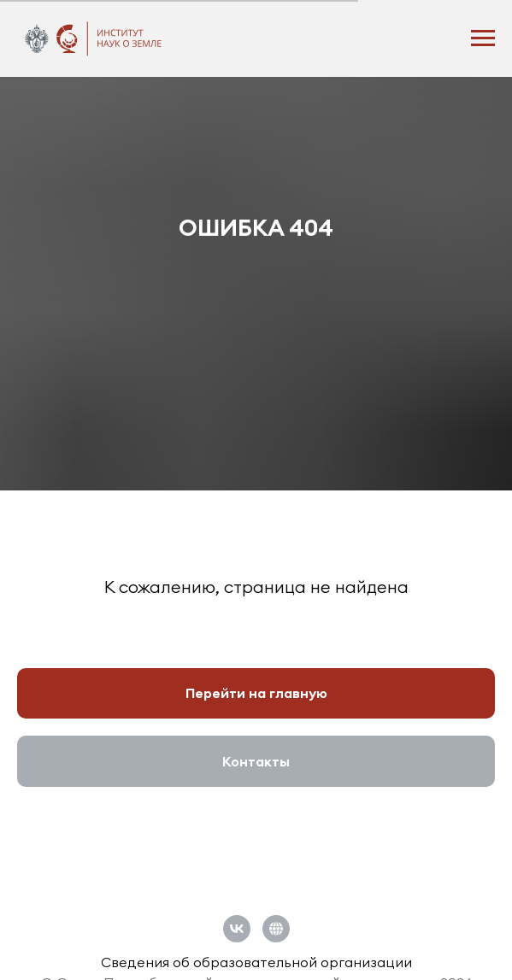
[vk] (237, 929)
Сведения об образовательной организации (256, 962)
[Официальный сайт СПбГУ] (276, 929)
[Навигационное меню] (483, 38)
